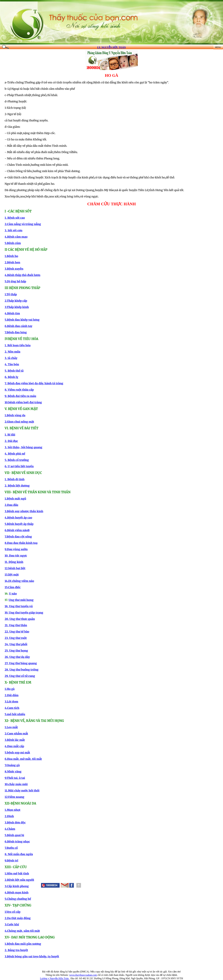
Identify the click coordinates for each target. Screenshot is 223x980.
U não (13, 594)
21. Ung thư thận (16, 625)
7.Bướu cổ (11, 848)
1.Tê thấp (11, 294)
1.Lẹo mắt (11, 727)
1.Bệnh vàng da (15, 415)
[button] (72, 885)
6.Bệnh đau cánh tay (19, 326)
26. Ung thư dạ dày (17, 657)
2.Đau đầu (11, 505)
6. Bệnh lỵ (11, 377)
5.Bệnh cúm (13, 243)
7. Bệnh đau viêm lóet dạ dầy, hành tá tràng (34, 383)
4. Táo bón (12, 364)
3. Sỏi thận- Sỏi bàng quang (23, 447)
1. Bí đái (10, 435)
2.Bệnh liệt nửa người (19, 880)
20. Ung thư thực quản (20, 619)
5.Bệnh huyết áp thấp (19, 524)
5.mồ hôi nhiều (15, 714)
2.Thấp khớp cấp (16, 301)
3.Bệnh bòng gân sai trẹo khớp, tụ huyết (32, 956)
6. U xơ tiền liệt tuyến (19, 466)
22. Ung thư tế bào (17, 632)
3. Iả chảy (11, 358)
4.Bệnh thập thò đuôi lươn (22, 275)
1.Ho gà (10, 689)
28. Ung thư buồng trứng (22, 670)
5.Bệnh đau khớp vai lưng (22, 320)
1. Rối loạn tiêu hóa (18, 345)
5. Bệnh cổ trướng (17, 460)
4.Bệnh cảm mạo (16, 237)
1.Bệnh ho (11, 256)
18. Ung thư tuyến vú (19, 606)
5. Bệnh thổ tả (14, 371)
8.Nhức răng (13, 772)
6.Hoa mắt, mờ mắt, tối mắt (23, 759)
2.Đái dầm (12, 695)
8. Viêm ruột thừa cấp (19, 390)
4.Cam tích (12, 708)
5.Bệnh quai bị (14, 835)
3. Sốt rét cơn (13, 230)
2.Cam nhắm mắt (16, 734)
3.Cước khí (12, 924)
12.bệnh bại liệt (15, 568)
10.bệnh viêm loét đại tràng (23, 402)
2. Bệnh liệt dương (17, 486)
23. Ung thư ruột (16, 638)
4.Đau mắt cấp (14, 746)
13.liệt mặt (12, 575)
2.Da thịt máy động (18, 918)
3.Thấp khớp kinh (17, 307)
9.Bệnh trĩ (11, 861)
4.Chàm (10, 829)
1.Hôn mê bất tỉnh (17, 873)
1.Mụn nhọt (13, 810)
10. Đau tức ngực (16, 556)
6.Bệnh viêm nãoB (17, 530)
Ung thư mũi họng (21, 600)
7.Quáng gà (12, 765)
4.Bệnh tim (12, 313)
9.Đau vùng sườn (16, 549)
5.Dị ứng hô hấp (15, 281)
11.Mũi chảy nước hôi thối (22, 791)
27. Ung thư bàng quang (21, 663)
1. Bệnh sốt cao (15, 218)
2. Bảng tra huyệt (16, 950)
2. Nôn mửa (12, 352)
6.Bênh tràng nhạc (17, 842)
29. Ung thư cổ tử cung (20, 676)
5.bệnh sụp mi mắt (17, 753)
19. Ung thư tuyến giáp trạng (24, 613)
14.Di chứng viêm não (19, 581)
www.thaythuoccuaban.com (83, 975)
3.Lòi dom (11, 702)
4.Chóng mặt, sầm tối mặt (22, 931)
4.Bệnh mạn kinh (17, 892)
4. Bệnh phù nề (15, 454)
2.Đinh (9, 816)
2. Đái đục (11, 441)
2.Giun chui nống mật (19, 422)
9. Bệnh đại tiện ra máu (20, 396)
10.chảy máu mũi (16, 784)
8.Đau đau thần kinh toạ (21, 543)
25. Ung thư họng (16, 651)
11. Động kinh (14, 562)
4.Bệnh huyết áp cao (18, 518)
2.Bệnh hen (12, 262)
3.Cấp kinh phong (17, 886)
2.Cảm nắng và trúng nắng (23, 224)
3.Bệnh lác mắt (15, 740)
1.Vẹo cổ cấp (13, 912)
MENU (218, 47)
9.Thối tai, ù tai (15, 778)
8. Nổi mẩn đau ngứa (19, 854)
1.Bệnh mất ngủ (15, 499)
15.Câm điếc (13, 587)
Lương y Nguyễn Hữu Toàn (55, 978)
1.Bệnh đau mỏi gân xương (23, 944)
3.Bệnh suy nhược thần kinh (24, 511)
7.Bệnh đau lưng (16, 332)
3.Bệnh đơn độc (15, 823)
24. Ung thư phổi (16, 644)
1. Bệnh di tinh (15, 479)
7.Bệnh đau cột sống (18, 537)
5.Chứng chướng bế (18, 899)
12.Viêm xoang (14, 797)
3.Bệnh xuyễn (14, 269)
